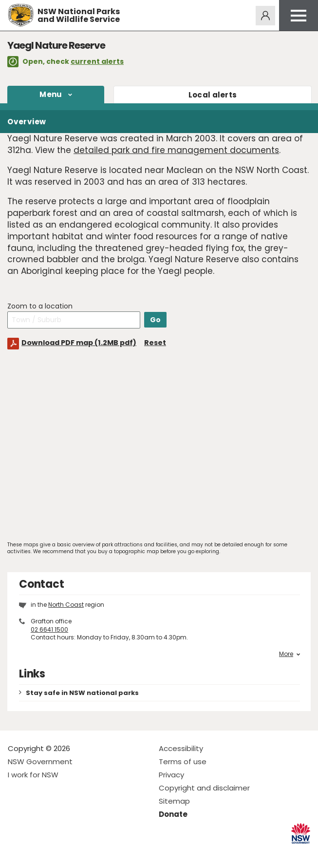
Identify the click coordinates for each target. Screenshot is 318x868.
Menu (51, 94)
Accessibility (181, 748)
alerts (213, 95)
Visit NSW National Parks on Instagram (38, 853)
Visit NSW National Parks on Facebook (17, 853)
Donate (173, 814)
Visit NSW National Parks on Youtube (59, 853)
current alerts (97, 61)
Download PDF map (79, 343)
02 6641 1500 (49, 629)
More (290, 654)
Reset (155, 343)
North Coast (66, 605)
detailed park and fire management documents (176, 150)
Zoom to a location (40, 306)
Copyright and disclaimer (204, 788)
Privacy (171, 775)
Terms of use (183, 762)
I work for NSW (33, 775)
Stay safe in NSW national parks (82, 693)
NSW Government (40, 762)
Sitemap (174, 801)
